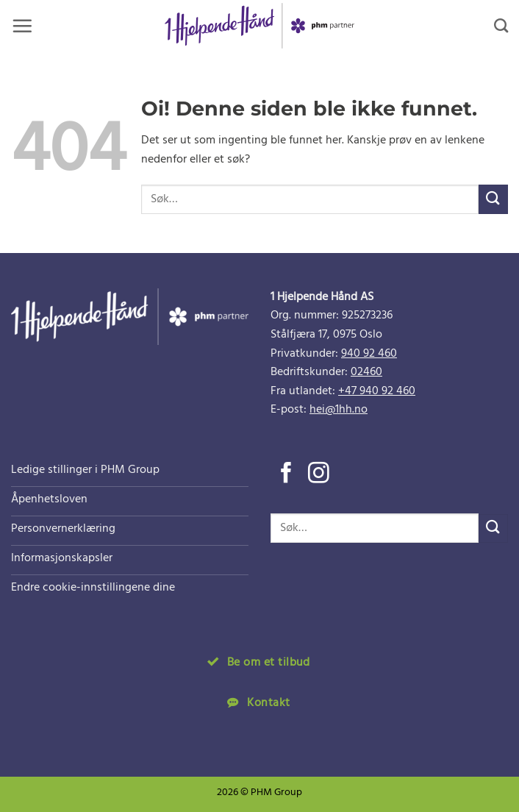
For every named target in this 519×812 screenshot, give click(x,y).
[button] (22, 26)
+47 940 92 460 (377, 391)
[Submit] (493, 199)
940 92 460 (369, 354)
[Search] (501, 25)
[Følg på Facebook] (286, 474)
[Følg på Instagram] (319, 474)
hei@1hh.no (339, 410)
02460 (366, 372)
